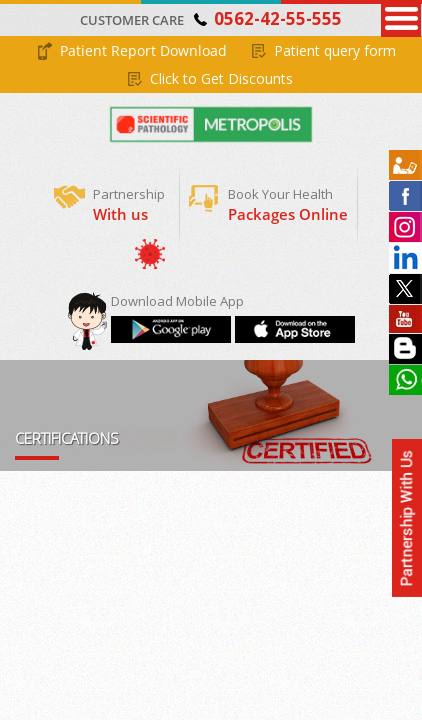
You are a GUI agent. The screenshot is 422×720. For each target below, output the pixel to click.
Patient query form (335, 50)
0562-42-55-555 (278, 18)
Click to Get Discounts (221, 78)
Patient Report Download (143, 50)
